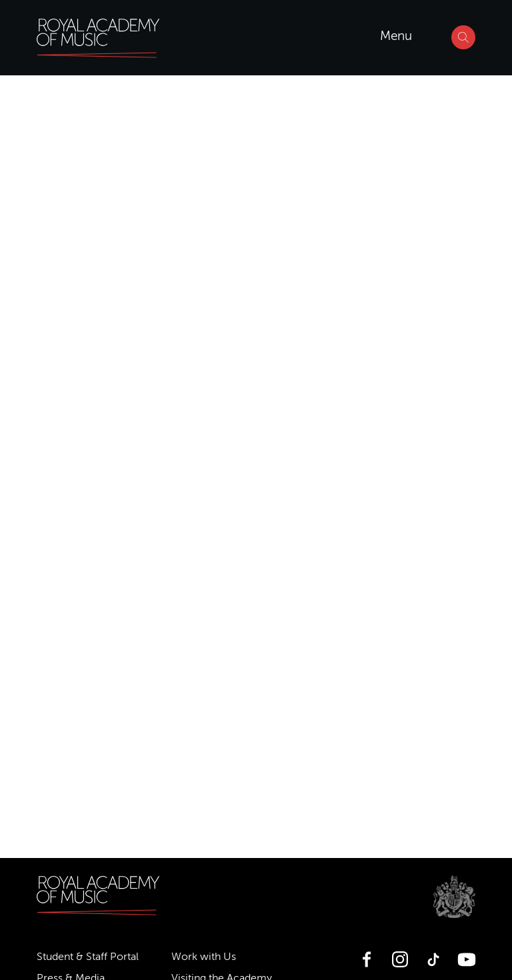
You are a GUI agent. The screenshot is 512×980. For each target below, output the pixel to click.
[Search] (463, 37)
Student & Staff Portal (88, 957)
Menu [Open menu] (396, 36)
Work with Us (204, 957)
